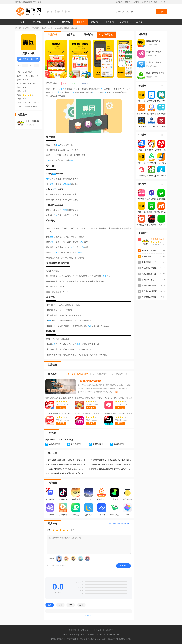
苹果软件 (81, 22)
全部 (50, 605)
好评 (60, 605)
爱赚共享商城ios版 (149, 262)
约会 (52, 237)
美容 (58, 253)
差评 (81, 605)
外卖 (105, 92)
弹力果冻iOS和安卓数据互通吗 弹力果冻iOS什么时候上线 (68, 473)
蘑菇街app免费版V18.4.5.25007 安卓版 (118, 398)
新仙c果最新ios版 (157, 239)
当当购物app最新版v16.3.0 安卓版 (59, 414)
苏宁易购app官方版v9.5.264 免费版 (88, 398)
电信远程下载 (55, 444)
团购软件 (85, 84)
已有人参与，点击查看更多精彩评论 (120, 523)
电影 (73, 92)
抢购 (94, 92)
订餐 (52, 184)
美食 (48, 160)
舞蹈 (80, 253)
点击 (105, 276)
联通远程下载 (76, 444)
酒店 (65, 184)
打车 (54, 326)
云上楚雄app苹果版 (149, 297)
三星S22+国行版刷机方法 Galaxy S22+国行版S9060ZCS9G (112, 465)
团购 (56, 215)
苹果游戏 (66, 22)
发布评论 (123, 566)
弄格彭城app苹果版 (149, 285)
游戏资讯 (95, 22)
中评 (71, 605)
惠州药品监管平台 (149, 274)
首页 (22, 22)
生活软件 (74, 84)
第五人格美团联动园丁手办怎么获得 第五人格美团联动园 (68, 460)
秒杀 (71, 160)
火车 (59, 92)
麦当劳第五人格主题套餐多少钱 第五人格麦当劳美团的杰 (68, 465)
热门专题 (124, 22)
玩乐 (54, 174)
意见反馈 (85, 630)
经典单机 (145, 2)
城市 (90, 326)
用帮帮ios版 (146, 256)
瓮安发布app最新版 (149, 291)
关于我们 (72, 630)
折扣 (102, 89)
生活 (62, 89)
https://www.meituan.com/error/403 (31, 103)
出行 (54, 189)
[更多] (117, 392)
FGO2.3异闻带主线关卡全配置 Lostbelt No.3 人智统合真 (68, 469)
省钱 (78, 344)
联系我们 (97, 630)
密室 (73, 247)
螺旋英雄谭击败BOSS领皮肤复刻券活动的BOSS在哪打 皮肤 (112, 469)
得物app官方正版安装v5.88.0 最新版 (118, 414)
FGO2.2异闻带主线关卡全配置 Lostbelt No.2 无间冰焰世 (112, 460)
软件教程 (110, 22)
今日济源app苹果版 (149, 268)
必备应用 (154, 2)
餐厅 (48, 179)
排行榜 (139, 22)
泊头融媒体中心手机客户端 (152, 280)
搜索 (50, 321)
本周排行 (163, 2)
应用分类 (128, 2)
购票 (65, 210)
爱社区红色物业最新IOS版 (152, 251)
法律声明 (110, 630)
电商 (54, 344)
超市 (82, 242)
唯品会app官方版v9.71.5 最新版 (87, 414)
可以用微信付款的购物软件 (90, 381)
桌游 (82, 247)
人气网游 (136, 2)
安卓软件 (52, 22)
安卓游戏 (37, 22)
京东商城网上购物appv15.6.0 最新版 (59, 398)
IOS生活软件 (47, 28)
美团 (65, 84)
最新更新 (119, 2)
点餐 (52, 242)
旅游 (69, 184)
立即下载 (61, 408)
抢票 (58, 145)
